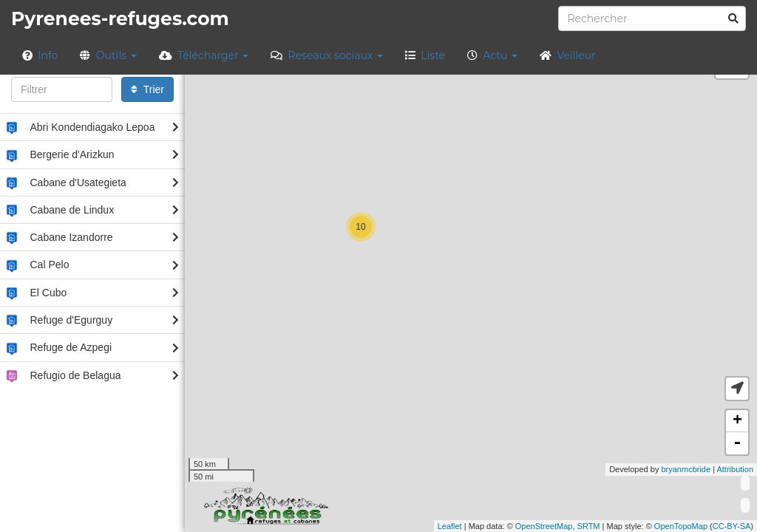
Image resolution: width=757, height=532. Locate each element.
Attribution (735, 469)
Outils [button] (108, 55)
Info (40, 55)
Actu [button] (492, 55)
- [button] (737, 443)
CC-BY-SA (732, 526)
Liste (425, 55)
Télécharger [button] (204, 55)
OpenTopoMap (681, 526)
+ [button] (737, 421)
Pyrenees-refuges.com (120, 18)
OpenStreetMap (544, 526)
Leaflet (450, 526)
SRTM (589, 526)
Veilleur (568, 55)
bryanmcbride (686, 469)
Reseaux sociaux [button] (327, 55)
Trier (147, 89)
